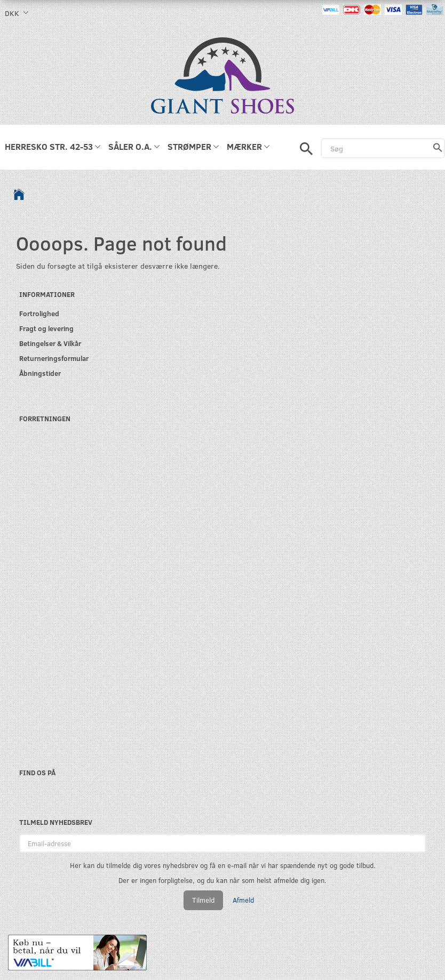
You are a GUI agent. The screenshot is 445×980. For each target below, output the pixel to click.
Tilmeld (203, 900)
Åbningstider (40, 373)
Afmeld (243, 900)
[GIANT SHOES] (222, 74)
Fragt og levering (46, 328)
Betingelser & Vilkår (50, 343)
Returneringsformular (54, 358)
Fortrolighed (39, 313)
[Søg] (438, 148)
